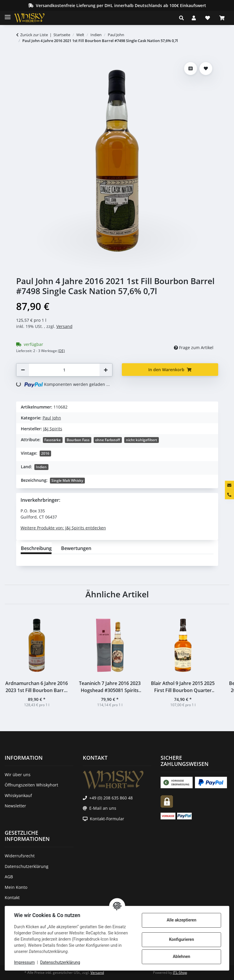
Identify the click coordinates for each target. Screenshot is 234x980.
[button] (183, 18)
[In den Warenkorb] (21, 56)
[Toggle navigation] (8, 15)
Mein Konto (16, 887)
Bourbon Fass (78, 440)
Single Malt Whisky (67, 480)
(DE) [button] (61, 351)
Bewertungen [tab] (76, 548)
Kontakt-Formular (107, 819)
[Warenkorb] (222, 18)
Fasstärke (53, 440)
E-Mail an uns (103, 808)
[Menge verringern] (23, 370)
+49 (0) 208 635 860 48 (111, 798)
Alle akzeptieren (181, 920)
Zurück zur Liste (34, 35)
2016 (45, 453)
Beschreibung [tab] (36, 548)
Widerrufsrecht (20, 856)
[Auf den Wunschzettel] (206, 69)
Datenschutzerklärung (60, 962)
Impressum (25, 962)
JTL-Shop (180, 972)
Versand (64, 326)
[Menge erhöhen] (106, 370)
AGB (9, 877)
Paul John (52, 418)
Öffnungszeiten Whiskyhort (31, 785)
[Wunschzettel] (208, 18)
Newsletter (15, 806)
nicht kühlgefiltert (142, 440)
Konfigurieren (181, 939)
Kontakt (12, 897)
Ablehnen (181, 956)
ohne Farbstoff (108, 440)
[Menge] (64, 370)
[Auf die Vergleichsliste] (191, 69)
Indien (41, 467)
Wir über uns (18, 775)
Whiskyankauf (18, 795)
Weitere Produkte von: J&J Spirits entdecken (63, 528)
